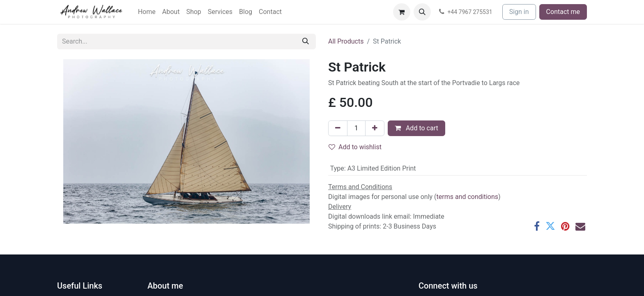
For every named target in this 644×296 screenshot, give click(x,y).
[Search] (306, 42)
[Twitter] (550, 226)
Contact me (563, 12)
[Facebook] (537, 226)
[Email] (580, 226)
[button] (422, 12)
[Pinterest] (565, 226)
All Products (346, 41)
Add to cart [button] (416, 128)
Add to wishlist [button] (355, 147)
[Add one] (375, 128)
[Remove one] (338, 128)
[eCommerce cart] (402, 12)
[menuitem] (147, 12)
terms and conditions (468, 197)
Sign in (519, 12)
